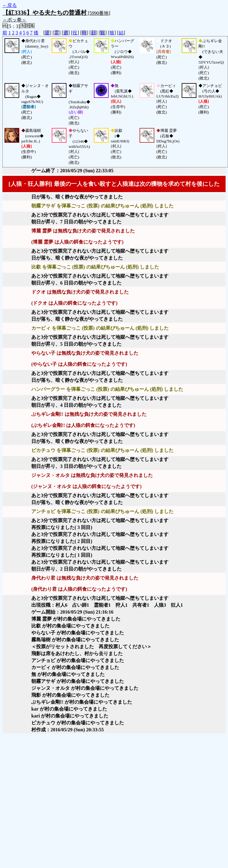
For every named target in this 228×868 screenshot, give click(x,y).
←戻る (10, 5)
